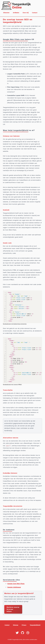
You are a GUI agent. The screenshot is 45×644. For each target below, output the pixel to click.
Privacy (24, 625)
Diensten (6, 13)
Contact (35, 13)
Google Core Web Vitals (16, 584)
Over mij (26, 13)
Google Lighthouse (14, 587)
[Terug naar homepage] (22, 6)
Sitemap (16, 625)
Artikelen (16, 13)
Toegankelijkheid (35, 625)
